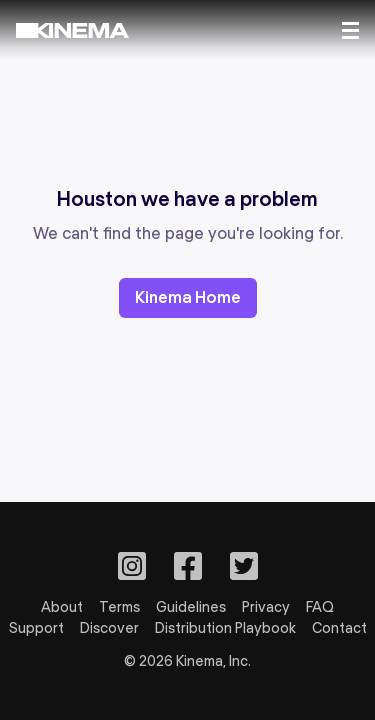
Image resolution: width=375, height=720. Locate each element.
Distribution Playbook (225, 628)
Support (36, 628)
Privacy (266, 607)
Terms (119, 607)
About (62, 607)
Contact (339, 628)
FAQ (320, 607)
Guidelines (191, 607)
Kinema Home (188, 297)
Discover (109, 628)
